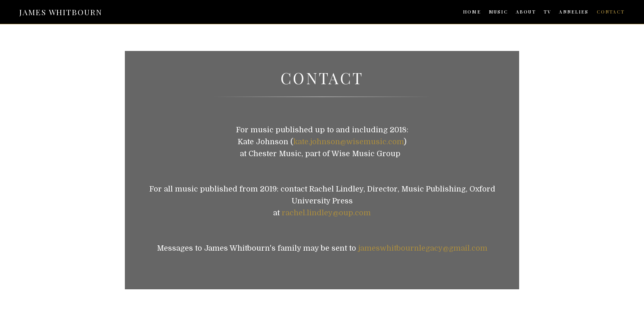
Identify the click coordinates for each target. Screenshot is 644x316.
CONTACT (611, 12)
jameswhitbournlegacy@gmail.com (423, 248)
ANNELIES (574, 12)
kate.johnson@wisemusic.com (348, 142)
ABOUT (526, 12)
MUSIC (498, 12)
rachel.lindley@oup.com (326, 213)
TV (547, 12)
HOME (472, 12)
